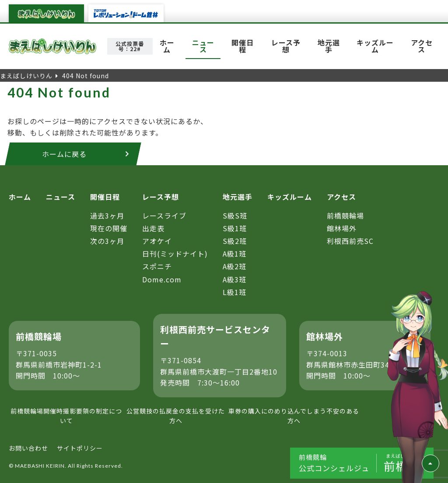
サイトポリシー (80, 448)
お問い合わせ (28, 448)
